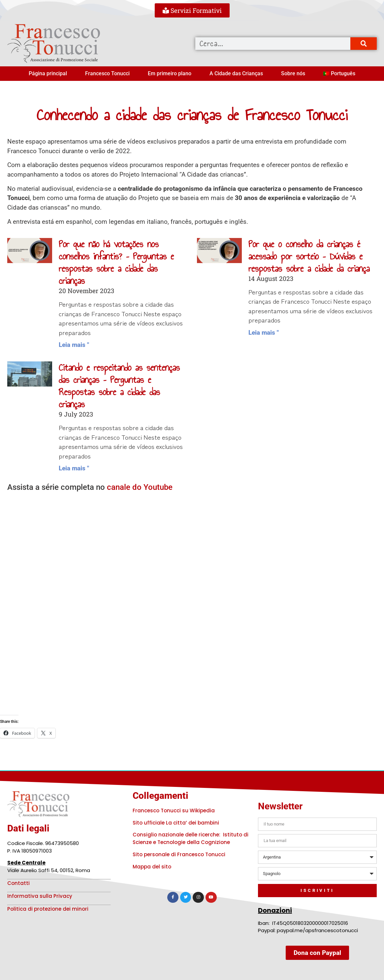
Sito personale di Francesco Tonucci (179, 854)
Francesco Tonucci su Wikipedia (174, 811)
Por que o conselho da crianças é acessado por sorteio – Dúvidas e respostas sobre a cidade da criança (309, 256)
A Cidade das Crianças (236, 73)
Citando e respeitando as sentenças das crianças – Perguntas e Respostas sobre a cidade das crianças (119, 386)
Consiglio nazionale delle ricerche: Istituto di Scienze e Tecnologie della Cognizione (191, 838)
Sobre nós (293, 73)
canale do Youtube (140, 487)
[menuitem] (339, 74)
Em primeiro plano (170, 73)
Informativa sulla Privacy (40, 896)
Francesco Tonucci (107, 73)
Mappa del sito (152, 867)
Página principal (48, 73)
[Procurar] (364, 44)
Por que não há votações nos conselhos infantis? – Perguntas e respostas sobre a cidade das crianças (116, 263)
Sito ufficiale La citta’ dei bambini (176, 823)
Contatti (18, 883)
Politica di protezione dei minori (48, 909)
